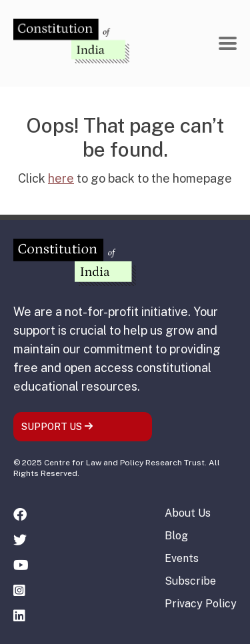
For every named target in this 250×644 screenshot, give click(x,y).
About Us (188, 513)
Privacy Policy (201, 604)
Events (182, 558)
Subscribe (190, 581)
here (61, 178)
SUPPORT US (57, 427)
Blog (176, 536)
